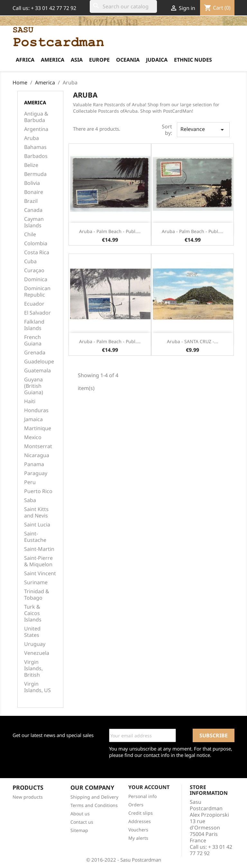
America (53, 60)
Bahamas (35, 147)
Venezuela (37, 653)
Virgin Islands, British (33, 668)
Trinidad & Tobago (37, 595)
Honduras (36, 410)
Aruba (32, 138)
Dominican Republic (37, 292)
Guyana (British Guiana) (34, 386)
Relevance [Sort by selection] (203, 130)
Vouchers (138, 830)
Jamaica (33, 419)
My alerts (138, 838)
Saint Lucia (37, 525)
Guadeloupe (39, 362)
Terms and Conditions (94, 805)
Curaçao (34, 270)
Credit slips (141, 813)
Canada (33, 210)
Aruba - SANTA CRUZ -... (192, 341)
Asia (77, 60)
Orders (136, 805)
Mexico (33, 437)
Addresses (140, 821)
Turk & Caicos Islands (33, 613)
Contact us (82, 822)
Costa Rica (37, 252)
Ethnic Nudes (193, 60)
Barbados (36, 156)
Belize (31, 165)
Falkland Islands (34, 325)
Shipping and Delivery (94, 797)
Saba (30, 500)
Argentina (36, 129)
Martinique (38, 428)
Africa (25, 60)
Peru (30, 482)
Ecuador (34, 304)
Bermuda (35, 174)
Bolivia (32, 183)
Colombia (36, 243)
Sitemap (79, 830)
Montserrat (38, 446)
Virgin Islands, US (37, 687)
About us (80, 814)
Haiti (30, 401)
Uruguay (35, 644)
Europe (99, 60)
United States (32, 632)
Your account (149, 787)
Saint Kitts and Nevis (36, 512)
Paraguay (36, 473)
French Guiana (33, 340)
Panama (34, 464)
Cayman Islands (34, 222)
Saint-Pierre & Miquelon (38, 561)
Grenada (35, 353)
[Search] (123, 6)
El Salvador (37, 313)
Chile (30, 234)
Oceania (128, 60)
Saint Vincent (40, 573)
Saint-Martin (39, 549)
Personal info (142, 796)
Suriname (36, 582)
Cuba (30, 261)
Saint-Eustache (35, 537)
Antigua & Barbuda (36, 117)
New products (28, 797)
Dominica (36, 279)
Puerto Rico (38, 491)
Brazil (31, 201)
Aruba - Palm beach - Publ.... (110, 231)
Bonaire (34, 192)
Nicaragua (37, 455)
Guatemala (37, 371)
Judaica (157, 60)
